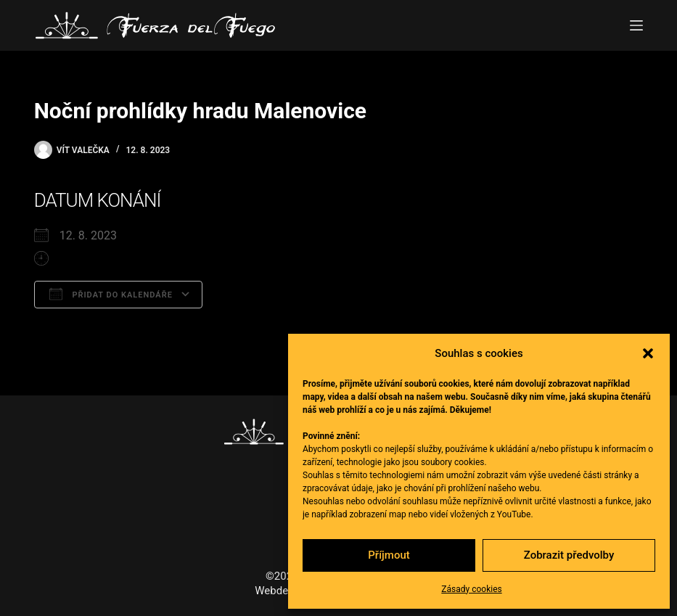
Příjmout (389, 555)
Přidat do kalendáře (111, 294)
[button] (648, 353)
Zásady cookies (471, 589)
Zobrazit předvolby (569, 555)
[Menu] (636, 25)
